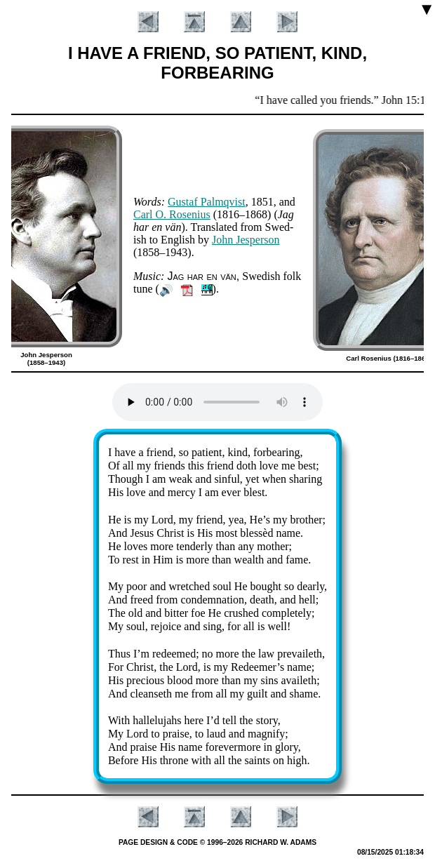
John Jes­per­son (246, 240)
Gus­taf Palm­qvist (207, 202)
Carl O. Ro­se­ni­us (172, 214)
